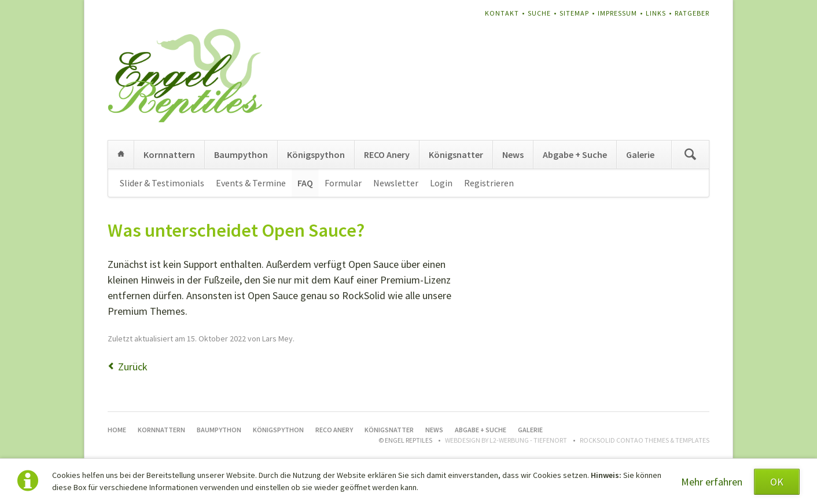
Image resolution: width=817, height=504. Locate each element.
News (513, 154)
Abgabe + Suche (575, 154)
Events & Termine (251, 183)
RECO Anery (387, 154)
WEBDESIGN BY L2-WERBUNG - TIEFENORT (506, 440)
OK (777, 482)
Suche (539, 13)
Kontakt (502, 13)
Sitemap (574, 13)
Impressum (617, 13)
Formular (343, 183)
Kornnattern (169, 154)
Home (121, 154)
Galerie (640, 154)
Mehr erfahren (712, 482)
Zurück (133, 367)
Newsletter (396, 183)
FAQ (305, 183)
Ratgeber (692, 13)
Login (441, 183)
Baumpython (241, 154)
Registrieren (489, 183)
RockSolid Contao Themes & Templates (645, 440)
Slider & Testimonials (162, 183)
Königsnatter (456, 154)
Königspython (316, 154)
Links (656, 13)
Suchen (690, 154)
